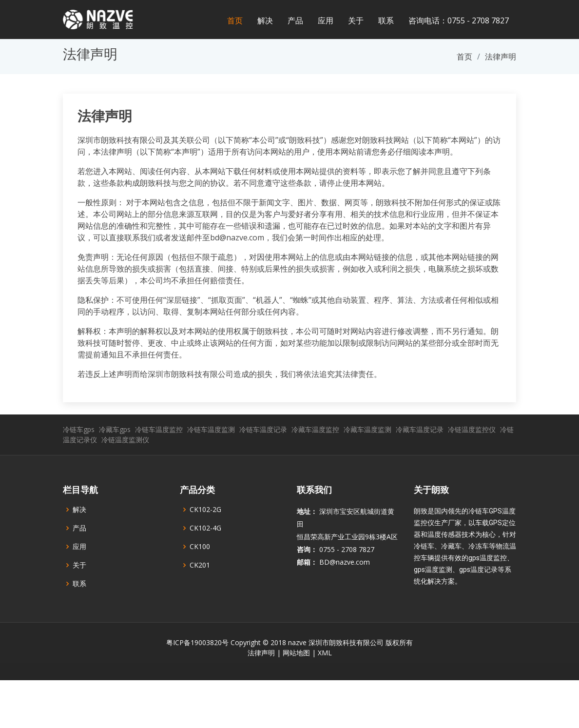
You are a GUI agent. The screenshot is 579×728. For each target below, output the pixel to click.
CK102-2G (205, 533)
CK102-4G (205, 551)
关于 (356, 20)
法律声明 (105, 116)
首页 (235, 20)
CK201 (200, 589)
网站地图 (296, 676)
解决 (265, 20)
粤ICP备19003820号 (197, 666)
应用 (326, 20)
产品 (295, 20)
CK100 (200, 570)
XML (325, 676)
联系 (386, 20)
